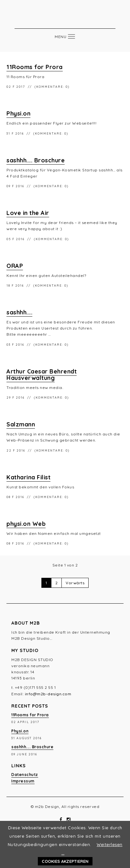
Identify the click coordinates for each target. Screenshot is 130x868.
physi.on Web (26, 524)
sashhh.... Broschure (36, 160)
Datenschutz (25, 775)
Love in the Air (28, 213)
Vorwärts (75, 583)
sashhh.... (19, 312)
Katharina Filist (28, 477)
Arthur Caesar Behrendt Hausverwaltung (42, 375)
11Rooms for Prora (35, 67)
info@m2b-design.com (48, 694)
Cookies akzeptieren (65, 861)
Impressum (23, 781)
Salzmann (21, 424)
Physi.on (18, 113)
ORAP (15, 266)
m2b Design (65, 19)
